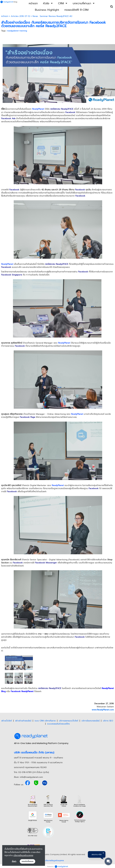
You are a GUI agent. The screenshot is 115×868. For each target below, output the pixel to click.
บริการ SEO (108, 721)
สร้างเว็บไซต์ (7, 721)
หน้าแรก (5, 16)
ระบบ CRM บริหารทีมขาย (45, 721)
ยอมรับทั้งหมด (28, 861)
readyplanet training (17, 31)
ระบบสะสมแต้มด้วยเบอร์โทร (58, 724)
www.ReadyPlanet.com (103, 710)
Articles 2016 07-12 (20, 16)
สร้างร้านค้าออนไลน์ (23, 721)
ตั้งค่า (14, 861)
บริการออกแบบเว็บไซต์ (69, 721)
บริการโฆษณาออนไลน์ (91, 721)
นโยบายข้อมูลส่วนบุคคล (23, 855)
